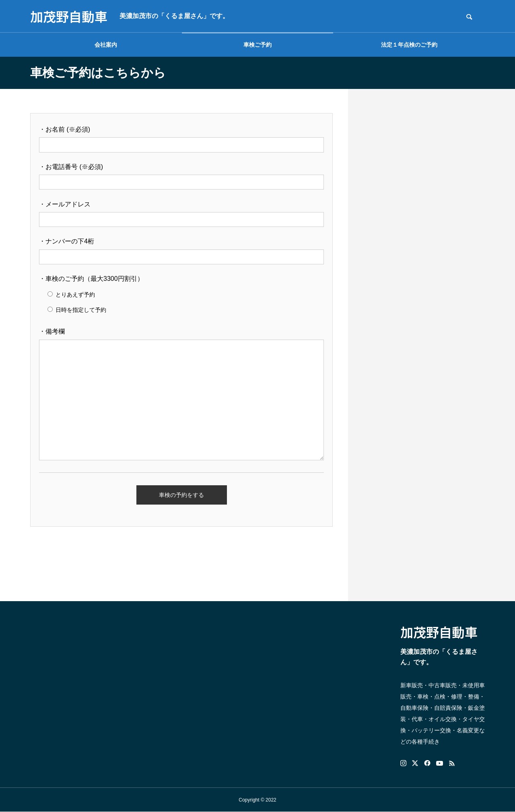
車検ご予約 (257, 45)
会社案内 (106, 45)
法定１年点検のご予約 (409, 45)
